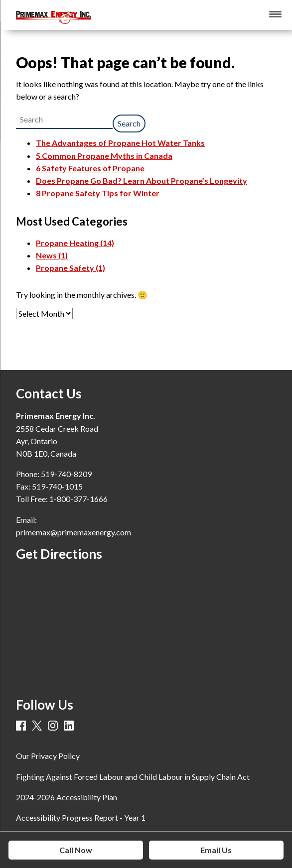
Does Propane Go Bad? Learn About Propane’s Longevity (142, 181)
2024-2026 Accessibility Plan (67, 797)
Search (129, 123)
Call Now (76, 850)
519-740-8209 (66, 474)
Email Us (216, 850)
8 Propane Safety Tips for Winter (98, 193)
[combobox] (64, 120)
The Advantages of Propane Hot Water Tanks (120, 143)
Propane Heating (75, 243)
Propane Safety (71, 268)
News (52, 255)
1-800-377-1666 (78, 499)
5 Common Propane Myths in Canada (104, 156)
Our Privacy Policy (48, 756)
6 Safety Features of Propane (90, 168)
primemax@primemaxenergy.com (73, 532)
